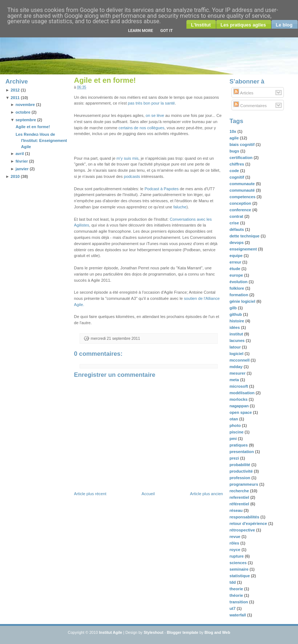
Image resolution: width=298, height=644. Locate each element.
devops (237, 242)
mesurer (238, 373)
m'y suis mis (128, 158)
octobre (23, 112)
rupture (237, 556)
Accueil (148, 494)
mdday (236, 367)
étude (235, 269)
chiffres (237, 164)
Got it (166, 31)
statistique (240, 576)
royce (235, 550)
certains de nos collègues (141, 128)
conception (241, 203)
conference (241, 210)
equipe (236, 256)
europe (237, 275)
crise (235, 223)
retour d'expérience (249, 523)
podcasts (132, 176)
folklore (237, 288)
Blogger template (183, 632)
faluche (180, 207)
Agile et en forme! (33, 127)
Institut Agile (110, 632)
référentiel (240, 504)
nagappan (239, 406)
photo (235, 425)
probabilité (240, 465)
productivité (241, 471)
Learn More (140, 31)
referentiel (240, 497)
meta (235, 380)
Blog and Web (218, 632)
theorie (237, 589)
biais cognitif (242, 144)
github (236, 314)
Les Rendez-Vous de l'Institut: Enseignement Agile (41, 140)
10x (233, 131)
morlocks (239, 399)
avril (20, 154)
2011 (15, 98)
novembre (25, 105)
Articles (243, 93)
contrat (237, 216)
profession (240, 478)
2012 (15, 90)
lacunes (237, 341)
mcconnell (240, 360)
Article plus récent (90, 494)
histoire (237, 321)
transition (239, 602)
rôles (235, 543)
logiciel (237, 354)
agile (235, 138)
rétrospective (243, 530)
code (235, 171)
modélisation (242, 393)
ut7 (233, 608)
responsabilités (245, 517)
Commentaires (250, 106)
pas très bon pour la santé (151, 103)
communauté (243, 190)
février (22, 161)
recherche (240, 491)
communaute (243, 184)
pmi (233, 439)
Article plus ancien (207, 494)
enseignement (243, 249)
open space (241, 412)
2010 (15, 176)
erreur (236, 262)
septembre (26, 120)
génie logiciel (243, 301)
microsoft (239, 386)
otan (234, 419)
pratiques (239, 445)
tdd (233, 582)
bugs (235, 151)
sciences (238, 563)
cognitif (237, 177)
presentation (242, 452)
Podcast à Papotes (162, 189)
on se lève (155, 115)
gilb (233, 308)
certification (241, 158)
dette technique (245, 236)
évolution (239, 282)
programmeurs (244, 484)
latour (235, 347)
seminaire (239, 569)
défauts (237, 229)
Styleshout (153, 632)
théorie (237, 595)
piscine (237, 432)
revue (235, 537)
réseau (236, 510)
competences (243, 197)
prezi (235, 458)
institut (237, 334)
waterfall (238, 615)
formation (239, 295)
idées (235, 327)
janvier (22, 169)
